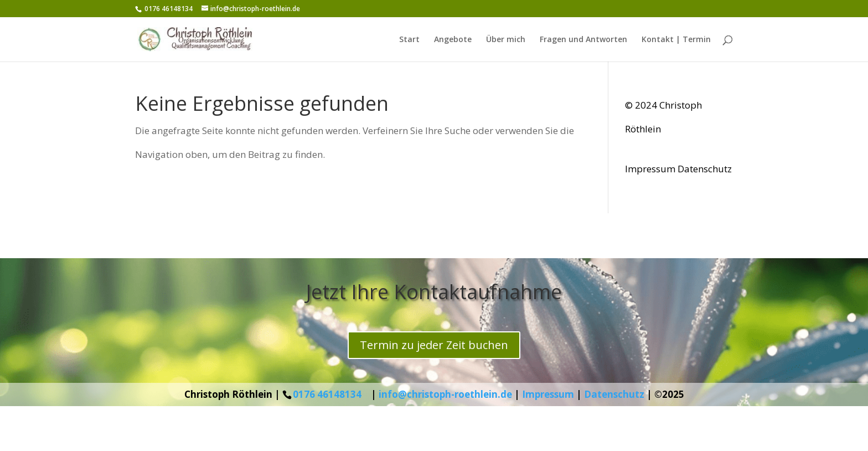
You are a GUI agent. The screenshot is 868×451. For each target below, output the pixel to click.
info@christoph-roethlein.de (445, 394)
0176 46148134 (327, 394)
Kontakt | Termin (676, 40)
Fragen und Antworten (583, 40)
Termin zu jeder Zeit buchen (434, 345)
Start (409, 40)
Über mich (506, 40)
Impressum (650, 169)
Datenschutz (705, 169)
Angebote (453, 40)
